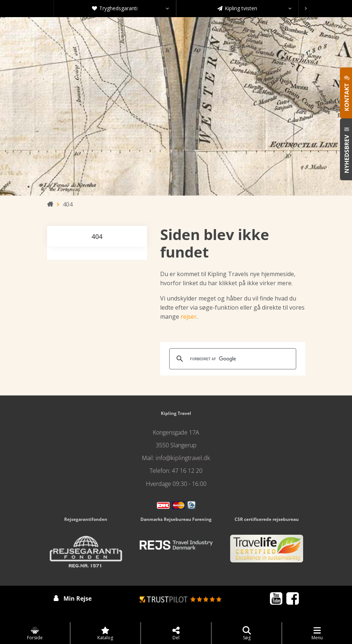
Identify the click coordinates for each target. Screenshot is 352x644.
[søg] (232, 359)
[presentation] (306, 8)
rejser (189, 317)
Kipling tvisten (254, 8)
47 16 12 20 (187, 471)
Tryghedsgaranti (130, 8)
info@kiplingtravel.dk (183, 458)
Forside (35, 633)
